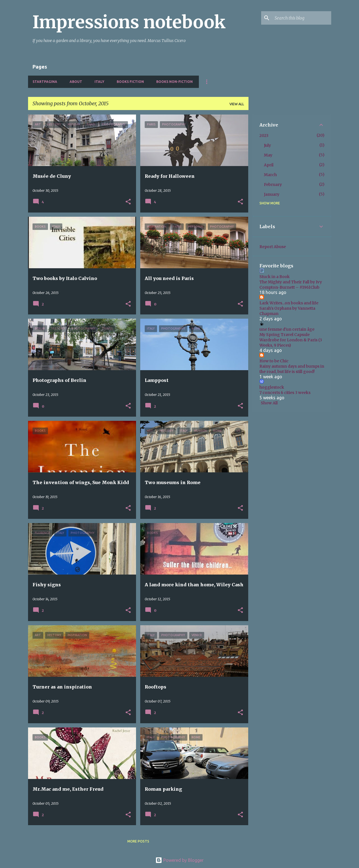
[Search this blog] (302, 18)
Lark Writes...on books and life (289, 303)
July (267, 145)
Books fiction (130, 82)
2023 (264, 136)
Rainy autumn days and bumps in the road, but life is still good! (292, 369)
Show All (269, 403)
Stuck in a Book (275, 277)
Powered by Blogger (179, 860)
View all (237, 104)
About (76, 82)
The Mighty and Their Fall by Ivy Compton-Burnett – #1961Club (291, 285)
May (268, 155)
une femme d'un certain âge (287, 329)
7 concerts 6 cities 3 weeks (285, 393)
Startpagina (45, 82)
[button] (128, 202)
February (273, 185)
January (272, 194)
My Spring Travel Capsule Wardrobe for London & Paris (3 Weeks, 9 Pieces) (291, 340)
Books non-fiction (174, 82)
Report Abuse (273, 247)
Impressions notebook (129, 22)
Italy (99, 82)
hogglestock (272, 387)
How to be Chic (274, 361)
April (269, 165)
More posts (138, 841)
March (270, 175)
